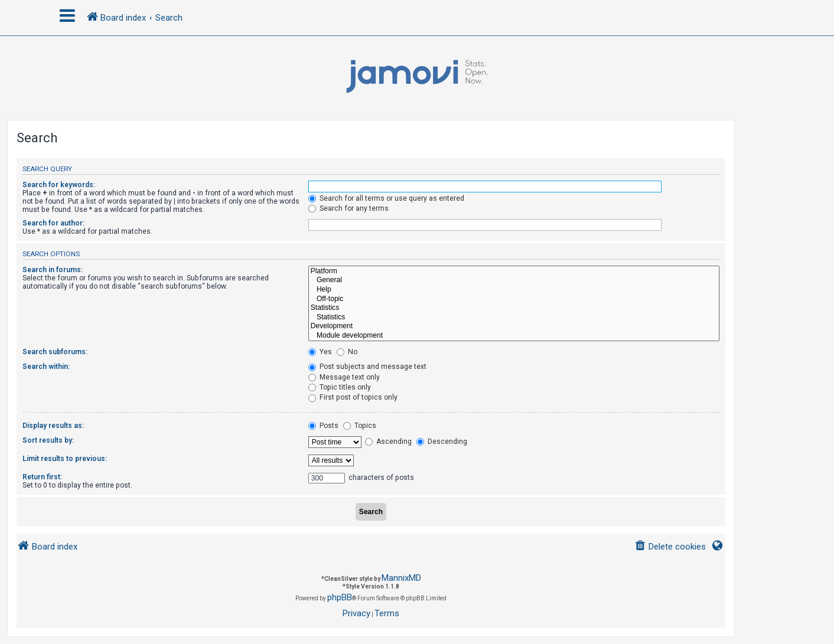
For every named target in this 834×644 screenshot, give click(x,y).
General (514, 280)
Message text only (344, 377)
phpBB (340, 597)
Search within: (46, 367)
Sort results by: (48, 440)
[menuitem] (670, 547)
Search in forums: (53, 270)
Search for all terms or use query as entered (386, 198)
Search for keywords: (59, 185)
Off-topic (514, 299)
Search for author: (53, 223)
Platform (514, 272)
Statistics (514, 308)
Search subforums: (55, 352)
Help (514, 290)
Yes (320, 352)
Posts (323, 426)
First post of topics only (353, 397)
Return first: (42, 477)
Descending (442, 442)
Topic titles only (340, 387)
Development (514, 326)
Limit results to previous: (65, 459)
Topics (360, 426)
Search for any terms (348, 208)
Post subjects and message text (367, 367)
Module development (514, 336)
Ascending (388, 442)
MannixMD (401, 578)
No (347, 352)
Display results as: (53, 426)
